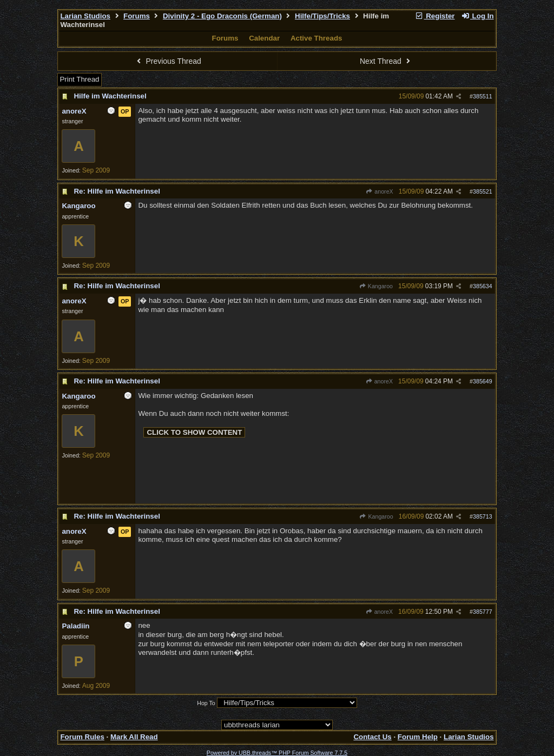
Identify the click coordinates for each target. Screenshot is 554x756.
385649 (483, 381)
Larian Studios (85, 16)
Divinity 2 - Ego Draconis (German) (222, 16)
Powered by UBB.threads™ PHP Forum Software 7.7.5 (277, 753)
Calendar (264, 38)
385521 (483, 191)
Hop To (206, 703)
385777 (483, 612)
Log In (477, 16)
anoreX (380, 191)
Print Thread (79, 79)
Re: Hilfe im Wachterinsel (117, 191)
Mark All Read (134, 737)
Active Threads (316, 38)
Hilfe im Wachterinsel (110, 96)
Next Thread (386, 61)
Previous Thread (168, 61)
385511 (483, 96)
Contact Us (372, 737)
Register (435, 16)
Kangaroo (376, 286)
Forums (137, 16)
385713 (483, 516)
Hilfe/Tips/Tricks (322, 16)
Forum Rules (82, 737)
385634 (483, 286)
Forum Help (418, 737)
